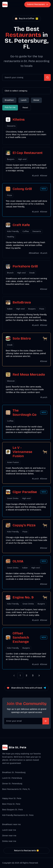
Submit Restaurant (36, 4)
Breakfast (9, 100)
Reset (25, 108)
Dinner (36, 100)
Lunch (24, 100)
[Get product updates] (23, 721)
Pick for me (10, 107)
